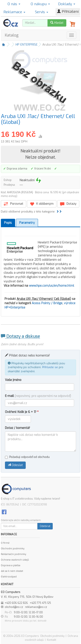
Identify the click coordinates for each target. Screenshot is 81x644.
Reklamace (14, 12)
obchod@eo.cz (14, 607)
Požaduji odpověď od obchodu (27, 457)
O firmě (5, 543)
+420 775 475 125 (40, 603)
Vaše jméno (13, 380)
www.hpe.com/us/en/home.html (52, 286)
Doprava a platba (11, 565)
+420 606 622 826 (16, 603)
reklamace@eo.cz (36, 607)
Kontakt (52, 640)
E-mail (38, 396)
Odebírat (45, 526)
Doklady (67, 4)
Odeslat (15, 465)
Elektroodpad (9, 577)
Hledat (57, 23)
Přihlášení (68, 12)
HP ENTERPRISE (27, 45)
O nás (14, 4)
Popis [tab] (8, 223)
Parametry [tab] (27, 223)
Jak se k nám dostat (12, 571)
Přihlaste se (50, 367)
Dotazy (68, 204)
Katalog (12, 35)
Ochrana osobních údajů (15, 560)
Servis (42, 12)
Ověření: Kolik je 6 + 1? (22, 412)
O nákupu (40, 4)
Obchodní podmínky (13, 549)
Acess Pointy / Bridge (47, 303)
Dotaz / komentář (17, 428)
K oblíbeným (42, 204)
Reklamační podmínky (13, 554)
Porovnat (13, 204)
